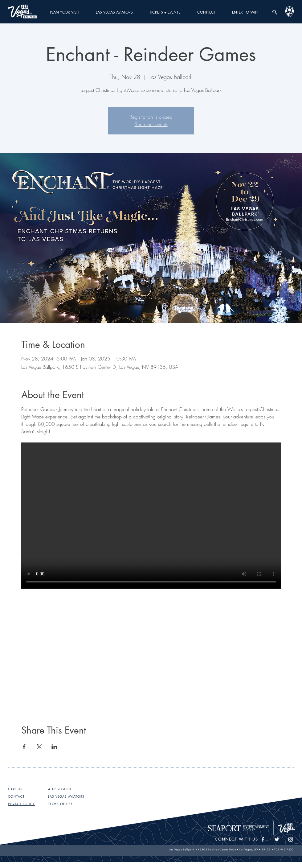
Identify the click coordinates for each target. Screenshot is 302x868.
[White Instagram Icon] (291, 839)
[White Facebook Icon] (263, 839)
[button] (65, 12)
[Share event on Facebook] (24, 747)
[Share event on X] (39, 747)
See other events (151, 124)
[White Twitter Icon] (277, 839)
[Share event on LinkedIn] (54, 747)
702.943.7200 (284, 849)
